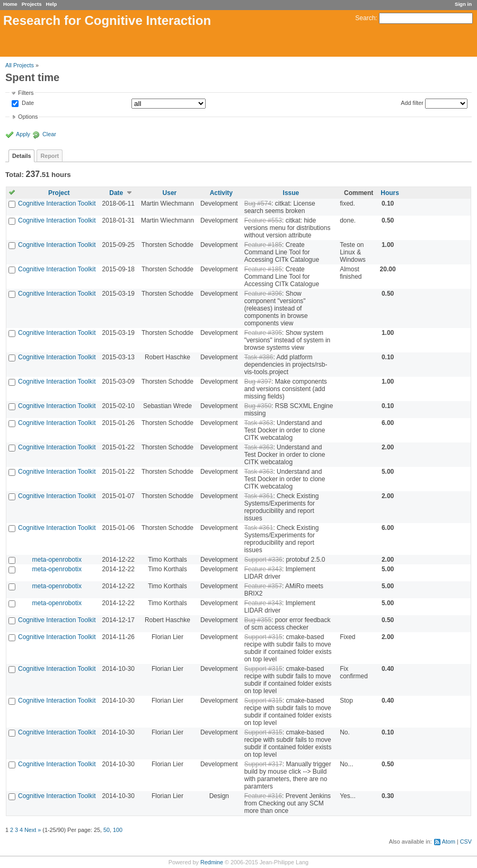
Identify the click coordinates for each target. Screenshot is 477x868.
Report (50, 156)
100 (118, 830)
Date (27, 103)
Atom (449, 842)
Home (10, 4)
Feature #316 (263, 796)
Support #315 (263, 637)
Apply (23, 134)
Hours (390, 193)
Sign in (463, 4)
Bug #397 (258, 382)
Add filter (412, 103)
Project (59, 193)
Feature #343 (263, 569)
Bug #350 (258, 406)
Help (52, 4)
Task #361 (259, 496)
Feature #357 (263, 586)
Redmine (212, 862)
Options (28, 117)
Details (21, 156)
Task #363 (259, 423)
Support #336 (263, 560)
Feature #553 (263, 220)
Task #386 (259, 357)
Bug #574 (258, 203)
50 (107, 830)
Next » (33, 830)
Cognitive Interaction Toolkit (57, 203)
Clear (49, 134)
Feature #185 (263, 245)
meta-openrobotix (57, 560)
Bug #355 (258, 620)
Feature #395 (263, 333)
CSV (466, 842)
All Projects (20, 65)
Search (365, 18)
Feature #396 (263, 294)
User (170, 193)
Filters (26, 93)
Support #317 (263, 764)
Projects (32, 4)
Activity (221, 193)
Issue (291, 193)
